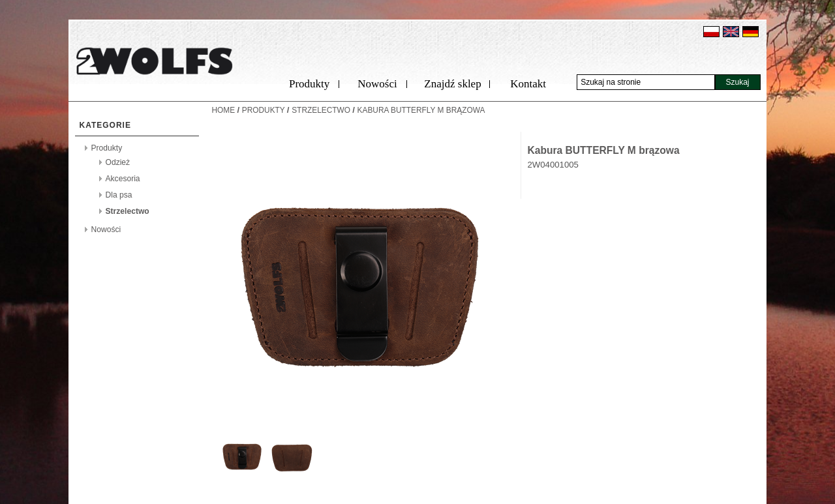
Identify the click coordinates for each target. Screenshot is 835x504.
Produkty (309, 84)
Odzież (118, 162)
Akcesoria (123, 179)
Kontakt (528, 84)
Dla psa (119, 195)
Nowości (377, 84)
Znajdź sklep (452, 84)
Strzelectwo (128, 211)
